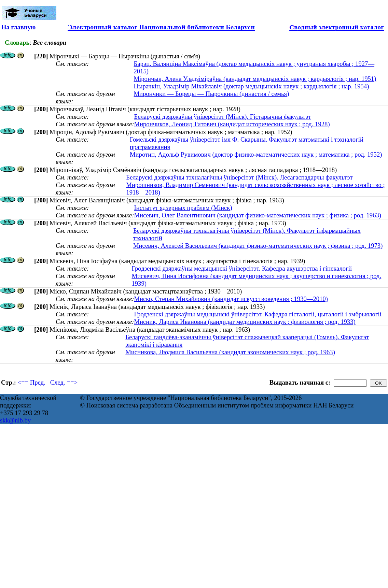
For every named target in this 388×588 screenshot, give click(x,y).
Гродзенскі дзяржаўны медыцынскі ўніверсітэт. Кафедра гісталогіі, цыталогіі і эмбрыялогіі (258, 314)
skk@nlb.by (15, 420)
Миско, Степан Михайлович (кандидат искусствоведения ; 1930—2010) (231, 299)
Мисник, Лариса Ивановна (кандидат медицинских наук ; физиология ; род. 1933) (245, 322)
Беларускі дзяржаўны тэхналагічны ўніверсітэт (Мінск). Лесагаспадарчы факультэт (239, 177)
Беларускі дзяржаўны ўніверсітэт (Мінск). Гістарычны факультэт (222, 117)
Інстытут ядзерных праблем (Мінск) (183, 208)
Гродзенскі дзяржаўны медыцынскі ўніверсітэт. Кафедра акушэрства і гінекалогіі (242, 268)
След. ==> (64, 382)
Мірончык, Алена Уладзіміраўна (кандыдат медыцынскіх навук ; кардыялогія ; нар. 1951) (255, 79)
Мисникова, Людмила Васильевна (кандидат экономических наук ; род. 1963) (230, 352)
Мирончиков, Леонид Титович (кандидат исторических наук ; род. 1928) (232, 124)
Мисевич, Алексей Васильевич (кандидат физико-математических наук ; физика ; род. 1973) (258, 246)
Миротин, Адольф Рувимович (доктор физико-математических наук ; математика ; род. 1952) (256, 154)
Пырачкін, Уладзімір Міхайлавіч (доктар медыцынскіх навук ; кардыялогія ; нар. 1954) (251, 86)
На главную (18, 27)
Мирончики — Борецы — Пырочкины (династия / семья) (211, 94)
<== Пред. (32, 382)
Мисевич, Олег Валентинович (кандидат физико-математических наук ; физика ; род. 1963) (258, 215)
